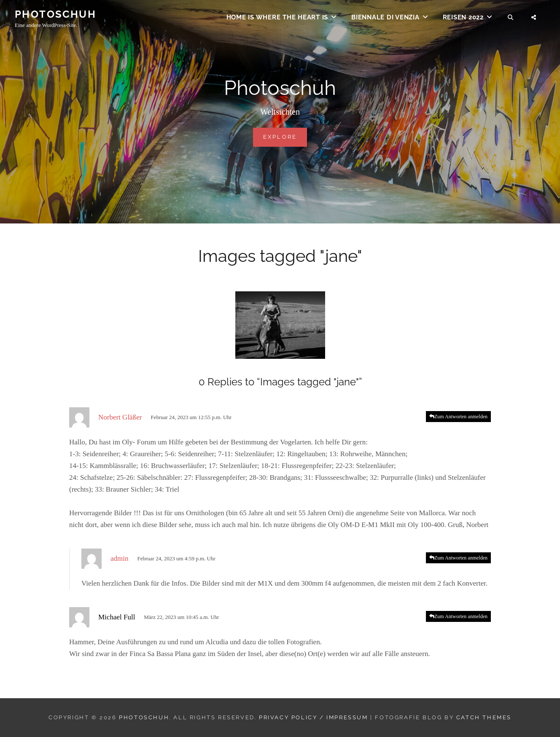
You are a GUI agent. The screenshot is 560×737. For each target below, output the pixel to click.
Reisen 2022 (463, 19)
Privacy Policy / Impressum (314, 717)
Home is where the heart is (277, 19)
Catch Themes (484, 717)
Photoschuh (55, 16)
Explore (285, 136)
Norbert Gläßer (120, 417)
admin (120, 558)
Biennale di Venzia (385, 19)
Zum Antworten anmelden (461, 417)
